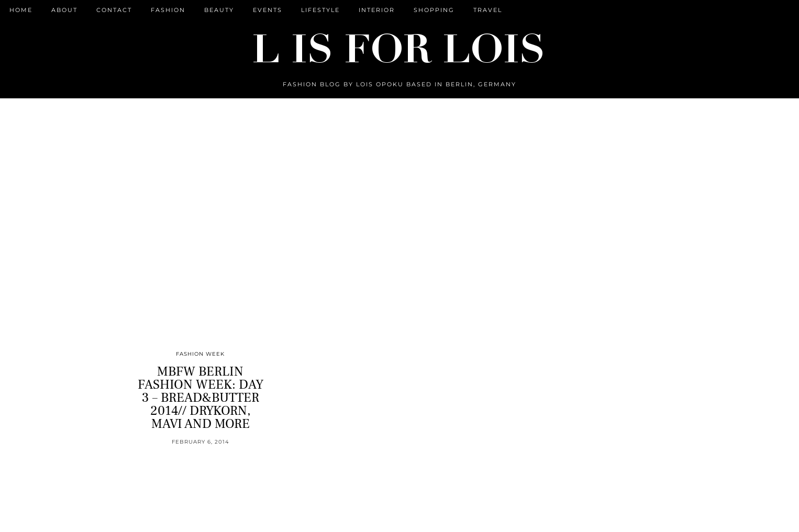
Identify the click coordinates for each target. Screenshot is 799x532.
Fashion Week (200, 354)
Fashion (168, 10)
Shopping (434, 10)
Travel (488, 10)
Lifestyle (320, 10)
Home (21, 10)
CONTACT (114, 10)
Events (268, 10)
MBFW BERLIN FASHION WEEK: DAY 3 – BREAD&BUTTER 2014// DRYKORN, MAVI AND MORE (201, 398)
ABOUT (64, 10)
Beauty (219, 10)
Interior (377, 10)
